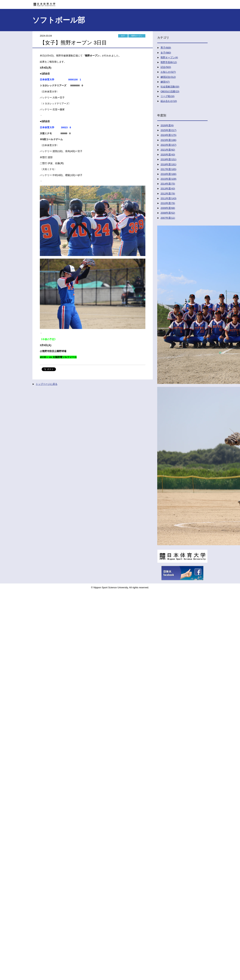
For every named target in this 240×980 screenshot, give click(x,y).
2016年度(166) (168, 174)
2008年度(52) (168, 213)
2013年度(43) (168, 189)
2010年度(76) (168, 203)
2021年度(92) (168, 150)
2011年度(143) (168, 198)
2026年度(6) (167, 125)
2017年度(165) (168, 169)
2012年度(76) (168, 194)
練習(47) (165, 82)
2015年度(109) (168, 179)
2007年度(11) (168, 218)
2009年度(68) (168, 208)
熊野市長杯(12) (169, 62)
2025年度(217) (168, 130)
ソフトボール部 (59, 20)
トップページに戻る (47, 384)
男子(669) (166, 48)
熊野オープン (137, 36)
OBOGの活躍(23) (170, 91)
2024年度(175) (168, 135)
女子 (123, 36)
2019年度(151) (168, 159)
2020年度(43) (168, 155)
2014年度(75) (168, 184)
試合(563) (166, 67)
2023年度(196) (168, 140)
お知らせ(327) (168, 72)
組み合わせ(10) (169, 101)
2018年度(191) (168, 164)
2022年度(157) (168, 145)
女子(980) (166, 53)
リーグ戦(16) (167, 96)
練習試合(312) (168, 77)
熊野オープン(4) (169, 57)
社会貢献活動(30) (170, 87)
